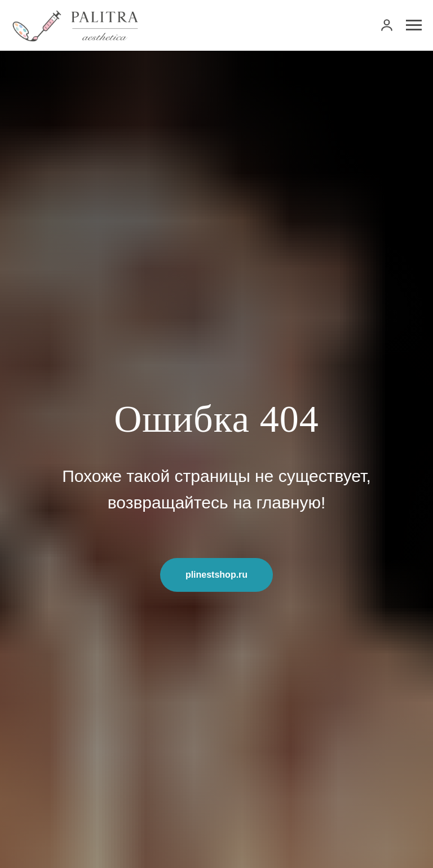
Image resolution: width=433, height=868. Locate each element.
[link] (387, 25)
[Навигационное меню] (414, 25)
